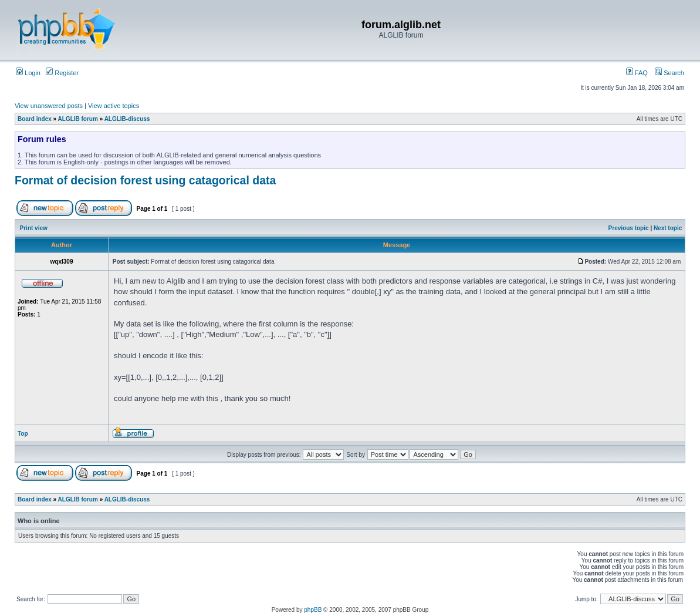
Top (23, 434)
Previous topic (629, 228)
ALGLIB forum (78, 119)
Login (28, 73)
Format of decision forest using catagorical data (145, 180)
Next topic (668, 228)
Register (62, 73)
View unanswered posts (49, 106)
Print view (34, 228)
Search (669, 73)
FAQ (637, 73)
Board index (35, 119)
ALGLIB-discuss (127, 119)
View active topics (114, 106)
